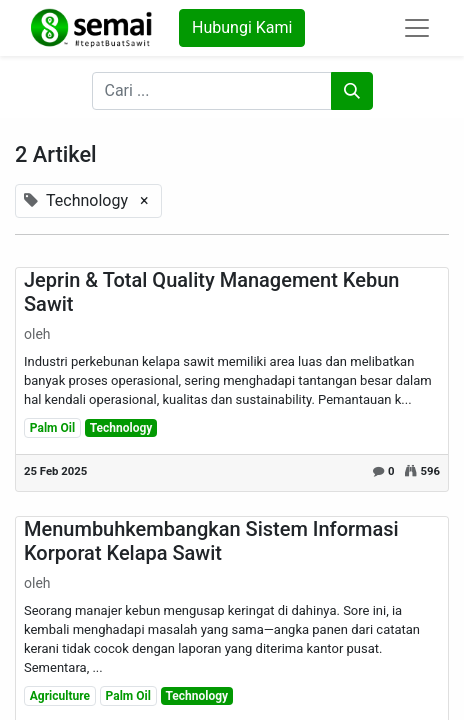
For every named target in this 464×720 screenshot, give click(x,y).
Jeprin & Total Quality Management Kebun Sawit (211, 292)
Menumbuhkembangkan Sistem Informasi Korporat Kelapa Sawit (211, 541)
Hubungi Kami (242, 27)
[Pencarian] (352, 91)
